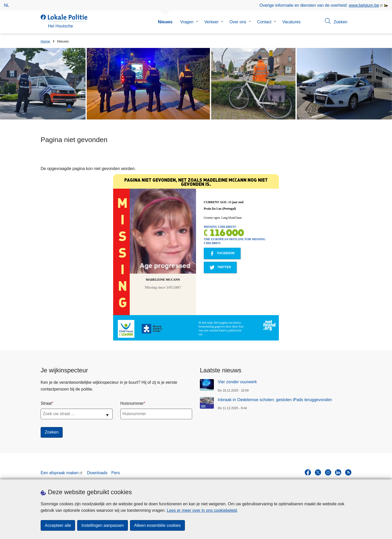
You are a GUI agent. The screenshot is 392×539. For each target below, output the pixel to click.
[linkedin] (338, 472)
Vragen (187, 22)
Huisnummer (132, 403)
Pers (116, 473)
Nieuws (165, 22)
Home (45, 41)
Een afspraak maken (60, 473)
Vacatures (291, 22)
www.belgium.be (364, 5)
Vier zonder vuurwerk (237, 382)
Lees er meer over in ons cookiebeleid (202, 510)
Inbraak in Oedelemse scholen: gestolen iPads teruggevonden (275, 400)
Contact (264, 22)
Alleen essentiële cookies (157, 525)
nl (6, 5)
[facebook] (308, 472)
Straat (46, 403)
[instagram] (328, 472)
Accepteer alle (58, 525)
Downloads (97, 473)
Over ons (238, 22)
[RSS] (348, 472)
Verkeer (211, 22)
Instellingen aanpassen (103, 525)
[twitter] (318, 472)
